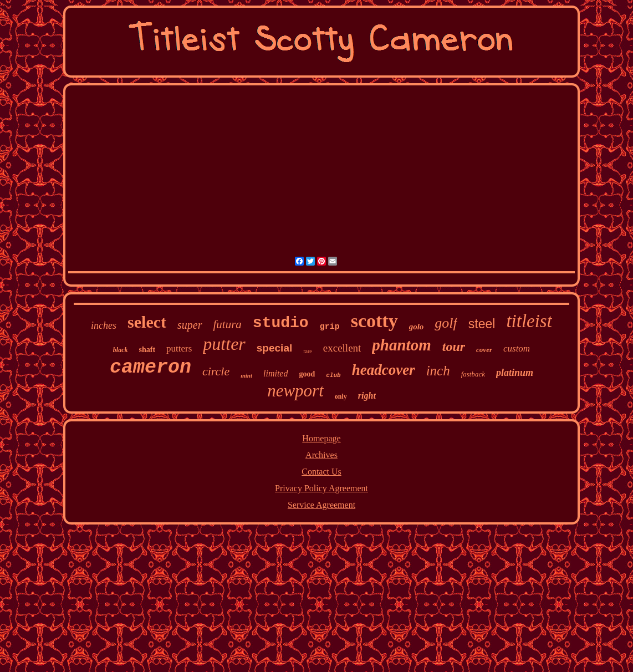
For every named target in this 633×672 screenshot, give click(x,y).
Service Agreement (321, 505)
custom (517, 348)
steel (482, 324)
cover (484, 350)
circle (216, 371)
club (333, 375)
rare (308, 351)
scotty (374, 321)
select (147, 322)
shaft (147, 350)
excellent (342, 348)
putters (179, 348)
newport (295, 391)
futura (228, 324)
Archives (321, 455)
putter (224, 344)
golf (446, 323)
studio (281, 323)
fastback (473, 374)
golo (417, 327)
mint (246, 375)
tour (454, 347)
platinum (515, 373)
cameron (150, 368)
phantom (401, 345)
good (307, 374)
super (190, 325)
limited (275, 373)
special (274, 348)
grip (330, 327)
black (121, 350)
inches (104, 325)
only (341, 396)
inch (438, 371)
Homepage (321, 438)
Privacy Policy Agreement (321, 488)
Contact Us (321, 472)
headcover (384, 370)
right (367, 396)
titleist (529, 321)
